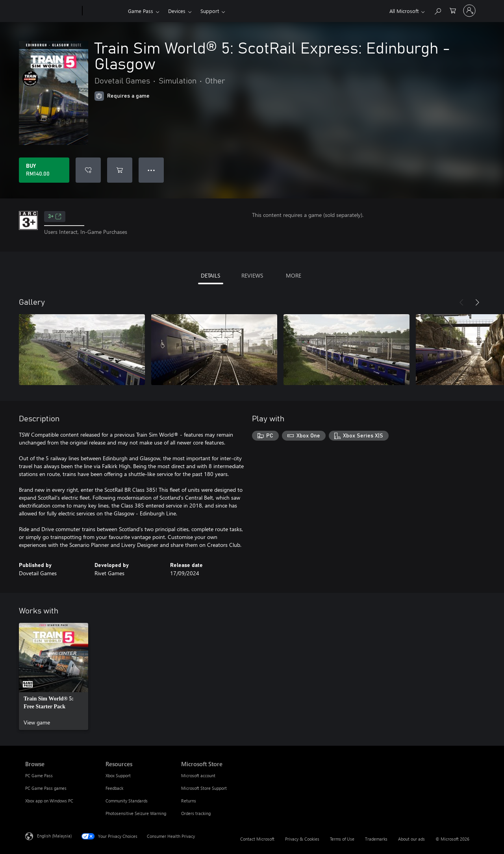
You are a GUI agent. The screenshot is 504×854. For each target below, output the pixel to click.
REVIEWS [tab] (252, 275)
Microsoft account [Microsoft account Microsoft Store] (198, 775)
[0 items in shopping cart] (453, 10)
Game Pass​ (141, 11)
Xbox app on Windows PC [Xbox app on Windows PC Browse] (49, 801)
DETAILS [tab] (210, 275)
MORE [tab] (294, 275)
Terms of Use (342, 839)
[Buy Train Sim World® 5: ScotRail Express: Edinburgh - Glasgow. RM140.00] (44, 170)
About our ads (411, 839)
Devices (177, 11)
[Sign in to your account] (469, 11)
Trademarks (376, 839)
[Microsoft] (52, 11)
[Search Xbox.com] (437, 10)
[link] (54, 676)
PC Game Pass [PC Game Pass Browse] (39, 775)
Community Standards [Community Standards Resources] (127, 801)
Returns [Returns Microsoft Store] (189, 801)
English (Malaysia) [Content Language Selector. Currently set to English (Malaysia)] (54, 836)
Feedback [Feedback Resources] (114, 788)
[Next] (477, 302)
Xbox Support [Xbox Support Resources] (118, 775)
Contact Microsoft (257, 839)
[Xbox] (104, 11)
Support (210, 11)
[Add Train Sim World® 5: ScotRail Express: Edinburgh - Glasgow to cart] (120, 170)
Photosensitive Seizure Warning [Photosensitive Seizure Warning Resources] (136, 813)
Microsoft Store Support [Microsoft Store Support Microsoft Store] (204, 788)
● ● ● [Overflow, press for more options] (151, 170)
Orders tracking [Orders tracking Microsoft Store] (196, 813)
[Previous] (461, 302)
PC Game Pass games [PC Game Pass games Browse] (46, 788)
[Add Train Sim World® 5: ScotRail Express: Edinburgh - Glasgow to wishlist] (88, 170)
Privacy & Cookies (302, 839)
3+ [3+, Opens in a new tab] (55, 217)
